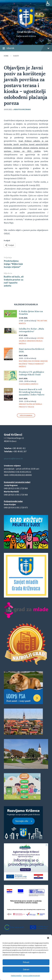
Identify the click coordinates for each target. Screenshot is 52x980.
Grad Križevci (26, 32)
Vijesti (16, 56)
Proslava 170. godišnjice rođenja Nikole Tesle (31, 373)
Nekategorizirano (22, 109)
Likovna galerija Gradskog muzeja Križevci (31, 341)
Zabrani (26, 969)
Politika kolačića (16, 975)
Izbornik (26, 48)
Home (6, 56)
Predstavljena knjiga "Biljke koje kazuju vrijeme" (13, 264)
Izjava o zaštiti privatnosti (31, 975)
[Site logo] (26, 27)
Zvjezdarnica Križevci (29, 384)
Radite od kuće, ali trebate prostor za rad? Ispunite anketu (14, 281)
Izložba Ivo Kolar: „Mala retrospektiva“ (31, 330)
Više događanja (26, 415)
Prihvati (26, 962)
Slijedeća (8, 273)
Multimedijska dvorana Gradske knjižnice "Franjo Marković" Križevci (33, 364)
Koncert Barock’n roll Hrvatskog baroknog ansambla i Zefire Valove (32, 392)
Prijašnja (8, 258)
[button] (48, 938)
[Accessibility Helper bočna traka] (49, 3)
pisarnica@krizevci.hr (13, 458)
